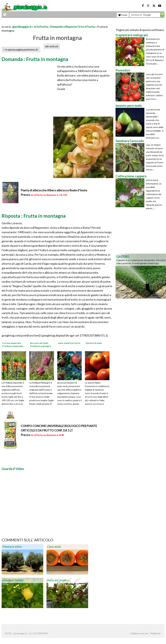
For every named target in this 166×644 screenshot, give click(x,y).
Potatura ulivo (12, 547)
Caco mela (54, 547)
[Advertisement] (39, 23)
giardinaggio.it (22, 27)
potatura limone (13, 580)
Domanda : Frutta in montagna (35, 59)
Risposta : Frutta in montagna (34, 216)
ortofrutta (41, 27)
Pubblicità (155, 633)
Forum (123, 15)
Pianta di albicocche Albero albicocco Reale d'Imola (54, 190)
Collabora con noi (139, 633)
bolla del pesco (57, 580)
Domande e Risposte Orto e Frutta (73, 27)
